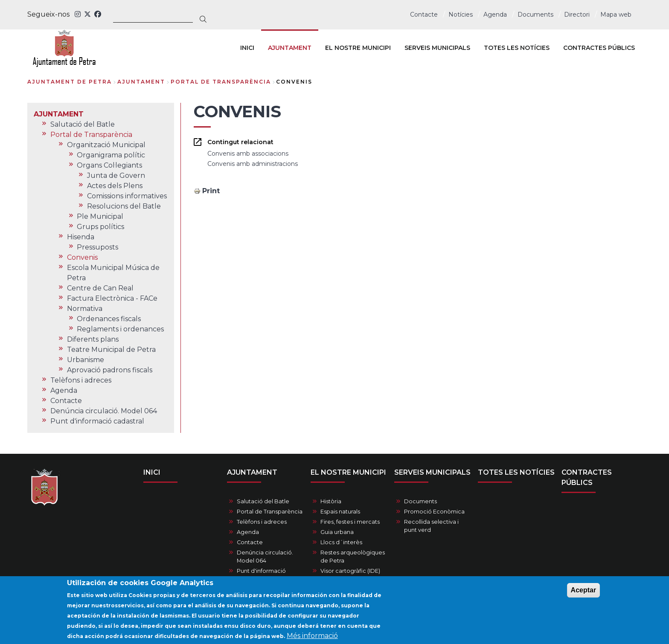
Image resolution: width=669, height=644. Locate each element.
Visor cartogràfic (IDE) (350, 571)
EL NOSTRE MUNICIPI (348, 472)
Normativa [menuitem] (85, 309)
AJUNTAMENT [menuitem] (290, 48)
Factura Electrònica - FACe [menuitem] (112, 298)
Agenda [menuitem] (64, 390)
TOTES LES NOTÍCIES (516, 472)
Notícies (461, 15)
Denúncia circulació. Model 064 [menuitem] (104, 411)
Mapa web (616, 15)
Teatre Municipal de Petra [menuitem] (111, 350)
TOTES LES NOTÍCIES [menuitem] (517, 48)
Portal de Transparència (221, 82)
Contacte (424, 15)
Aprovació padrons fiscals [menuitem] (110, 370)
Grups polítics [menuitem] (100, 227)
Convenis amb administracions (253, 164)
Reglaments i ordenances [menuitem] (120, 329)
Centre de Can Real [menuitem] (100, 288)
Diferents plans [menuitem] (93, 339)
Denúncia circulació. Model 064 (265, 557)
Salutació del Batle (263, 501)
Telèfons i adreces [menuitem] (81, 380)
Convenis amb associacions (248, 154)
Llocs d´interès (341, 542)
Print (211, 191)
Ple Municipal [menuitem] (100, 216)
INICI (152, 472)
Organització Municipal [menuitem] (106, 145)
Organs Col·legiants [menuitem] (109, 165)
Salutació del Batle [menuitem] (83, 124)
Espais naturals (340, 512)
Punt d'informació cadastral (261, 575)
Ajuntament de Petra (70, 82)
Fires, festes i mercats (350, 522)
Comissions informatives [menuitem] (127, 196)
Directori (577, 15)
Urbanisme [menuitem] (86, 360)
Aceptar (584, 593)
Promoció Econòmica (434, 512)
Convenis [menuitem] (82, 257)
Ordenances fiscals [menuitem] (109, 319)
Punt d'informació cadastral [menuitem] (97, 421)
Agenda (495, 15)
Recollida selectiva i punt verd (431, 526)
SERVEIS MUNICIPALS (432, 472)
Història (331, 501)
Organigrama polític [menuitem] (111, 155)
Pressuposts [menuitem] (97, 247)
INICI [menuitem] (247, 48)
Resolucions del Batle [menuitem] (124, 206)
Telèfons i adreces (262, 522)
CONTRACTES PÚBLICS (587, 477)
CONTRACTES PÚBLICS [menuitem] (599, 48)
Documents (535, 15)
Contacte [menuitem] (66, 401)
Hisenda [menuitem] (81, 237)
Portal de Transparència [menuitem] (91, 135)
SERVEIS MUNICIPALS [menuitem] (437, 48)
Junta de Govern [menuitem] (116, 176)
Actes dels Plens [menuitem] (115, 186)
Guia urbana (337, 532)
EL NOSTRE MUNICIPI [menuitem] (358, 48)
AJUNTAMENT (141, 82)
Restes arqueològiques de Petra (353, 557)
